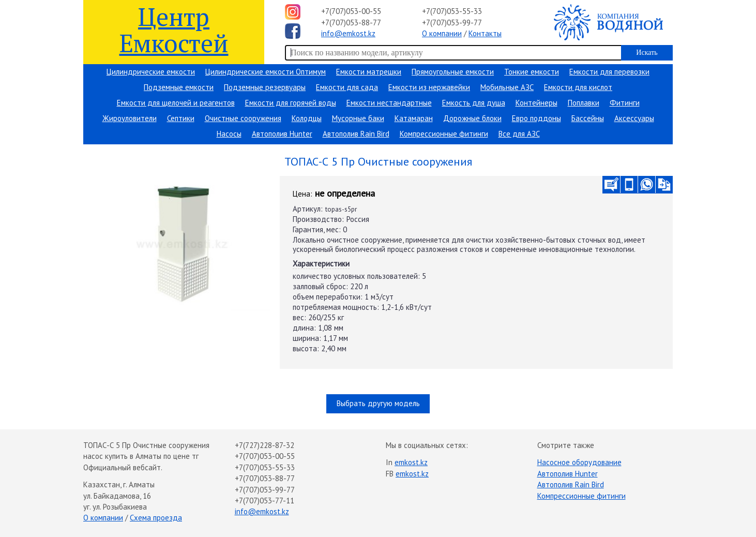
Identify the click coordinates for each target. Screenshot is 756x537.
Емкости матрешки (369, 72)
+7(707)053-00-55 (351, 11)
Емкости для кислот (578, 87)
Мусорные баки (358, 118)
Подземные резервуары (265, 87)
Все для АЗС (519, 134)
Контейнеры (536, 103)
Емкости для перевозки (609, 72)
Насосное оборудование (579, 462)
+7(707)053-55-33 (452, 11)
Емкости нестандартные (389, 103)
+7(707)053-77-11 (264, 501)
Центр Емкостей (174, 29)
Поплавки (584, 103)
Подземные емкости (179, 87)
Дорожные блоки (472, 118)
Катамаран (414, 118)
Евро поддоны (536, 118)
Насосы (229, 134)
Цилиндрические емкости (151, 72)
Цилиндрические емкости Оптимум (266, 72)
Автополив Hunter (282, 134)
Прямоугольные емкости (453, 72)
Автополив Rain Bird (356, 134)
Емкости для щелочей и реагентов (176, 103)
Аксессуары (634, 118)
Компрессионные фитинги (444, 134)
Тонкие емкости (532, 72)
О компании (442, 33)
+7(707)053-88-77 (351, 23)
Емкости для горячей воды (291, 103)
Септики (181, 118)
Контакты (485, 33)
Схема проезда (156, 518)
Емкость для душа (474, 103)
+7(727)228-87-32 (264, 445)
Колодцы (307, 118)
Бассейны (588, 118)
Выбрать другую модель (378, 403)
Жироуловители (130, 118)
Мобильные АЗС (507, 87)
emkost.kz (411, 462)
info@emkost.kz (348, 33)
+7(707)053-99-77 (452, 23)
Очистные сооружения (243, 118)
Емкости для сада (347, 87)
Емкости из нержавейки (429, 87)
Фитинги (625, 103)
